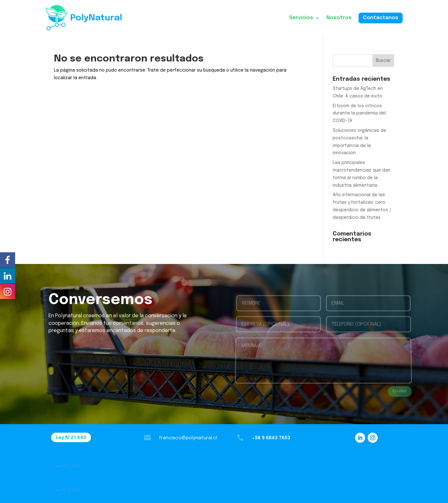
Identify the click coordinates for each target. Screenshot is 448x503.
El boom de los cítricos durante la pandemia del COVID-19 (359, 114)
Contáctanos (381, 18)
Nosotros (339, 18)
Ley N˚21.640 (71, 438)
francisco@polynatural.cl (188, 438)
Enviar (400, 391)
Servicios (301, 18)
